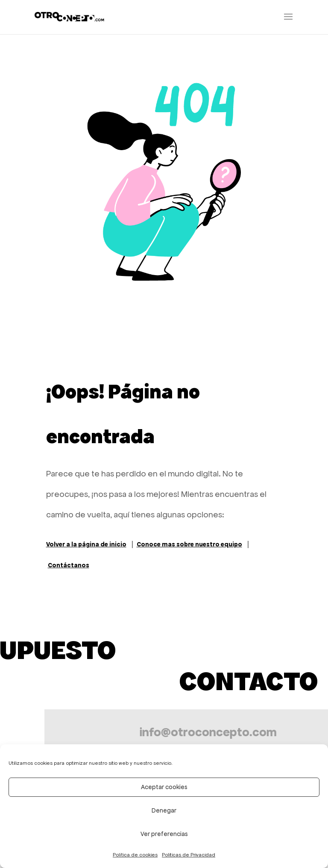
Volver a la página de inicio (86, 544)
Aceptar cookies (164, 787)
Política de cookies (135, 855)
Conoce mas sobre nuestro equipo (189, 544)
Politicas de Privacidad (189, 855)
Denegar (164, 810)
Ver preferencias (164, 834)
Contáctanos (69, 565)
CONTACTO (249, 681)
